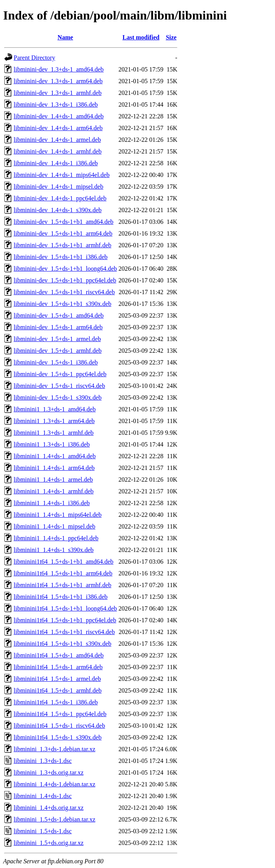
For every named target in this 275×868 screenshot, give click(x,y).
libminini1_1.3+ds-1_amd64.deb (55, 409)
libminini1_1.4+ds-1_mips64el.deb (58, 515)
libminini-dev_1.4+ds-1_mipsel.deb (58, 187)
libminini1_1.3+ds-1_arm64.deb (54, 421)
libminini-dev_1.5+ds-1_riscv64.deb (59, 386)
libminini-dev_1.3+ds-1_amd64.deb (59, 69)
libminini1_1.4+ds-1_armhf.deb (54, 491)
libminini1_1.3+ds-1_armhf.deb (54, 433)
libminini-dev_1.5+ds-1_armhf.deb (58, 351)
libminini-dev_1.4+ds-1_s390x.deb (58, 210)
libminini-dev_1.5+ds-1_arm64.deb (58, 327)
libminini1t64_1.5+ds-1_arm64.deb (58, 667)
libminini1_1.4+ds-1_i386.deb (52, 503)
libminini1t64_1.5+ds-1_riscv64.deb (59, 726)
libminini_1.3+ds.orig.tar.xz (49, 772)
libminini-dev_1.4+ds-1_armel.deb (57, 140)
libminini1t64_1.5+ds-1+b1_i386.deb (61, 597)
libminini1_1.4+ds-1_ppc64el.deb (56, 538)
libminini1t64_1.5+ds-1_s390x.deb (58, 737)
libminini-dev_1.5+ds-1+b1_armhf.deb (62, 245)
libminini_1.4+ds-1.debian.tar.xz (54, 784)
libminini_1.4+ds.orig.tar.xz (49, 808)
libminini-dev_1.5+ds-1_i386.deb (56, 362)
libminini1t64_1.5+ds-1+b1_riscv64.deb (64, 632)
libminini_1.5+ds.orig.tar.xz (49, 843)
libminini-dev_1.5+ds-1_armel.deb (57, 339)
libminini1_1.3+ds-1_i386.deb (52, 444)
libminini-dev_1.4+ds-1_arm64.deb (58, 128)
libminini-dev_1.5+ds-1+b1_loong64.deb (65, 269)
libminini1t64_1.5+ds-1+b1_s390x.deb (62, 644)
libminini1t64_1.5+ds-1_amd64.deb (59, 655)
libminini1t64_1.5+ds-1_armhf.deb (58, 690)
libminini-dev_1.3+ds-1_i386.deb (56, 104)
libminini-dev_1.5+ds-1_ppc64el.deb (60, 374)
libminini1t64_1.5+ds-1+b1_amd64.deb (63, 562)
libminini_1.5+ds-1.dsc (43, 831)
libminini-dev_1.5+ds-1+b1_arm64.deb (63, 233)
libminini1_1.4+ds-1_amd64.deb (55, 456)
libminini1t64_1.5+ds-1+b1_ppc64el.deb (65, 620)
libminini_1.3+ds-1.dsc (43, 761)
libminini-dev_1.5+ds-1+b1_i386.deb (61, 257)
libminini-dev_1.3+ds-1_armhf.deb (58, 93)
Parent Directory (34, 58)
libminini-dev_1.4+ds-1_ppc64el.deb (60, 198)
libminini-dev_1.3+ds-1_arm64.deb (58, 81)
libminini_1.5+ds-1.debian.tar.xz (54, 819)
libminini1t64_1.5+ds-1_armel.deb (57, 679)
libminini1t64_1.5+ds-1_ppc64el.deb (60, 714)
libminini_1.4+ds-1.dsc (43, 796)
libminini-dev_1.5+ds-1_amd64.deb (59, 315)
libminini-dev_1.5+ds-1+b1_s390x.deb (62, 304)
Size (171, 37)
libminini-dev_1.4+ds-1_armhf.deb (58, 151)
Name (65, 37)
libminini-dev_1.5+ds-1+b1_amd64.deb (63, 222)
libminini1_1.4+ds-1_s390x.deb (54, 550)
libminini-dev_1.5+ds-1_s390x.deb (58, 397)
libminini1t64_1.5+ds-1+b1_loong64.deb (65, 608)
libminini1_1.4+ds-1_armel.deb (53, 480)
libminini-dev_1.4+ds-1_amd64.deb (59, 116)
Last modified (141, 37)
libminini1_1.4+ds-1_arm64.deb (54, 468)
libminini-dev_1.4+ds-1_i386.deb (56, 163)
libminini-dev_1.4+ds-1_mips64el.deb (62, 175)
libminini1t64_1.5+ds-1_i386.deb (56, 702)
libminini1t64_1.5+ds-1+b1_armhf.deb (62, 585)
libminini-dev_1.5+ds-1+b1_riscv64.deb (64, 292)
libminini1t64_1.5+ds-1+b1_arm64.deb (63, 573)
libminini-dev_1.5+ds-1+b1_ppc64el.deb (65, 280)
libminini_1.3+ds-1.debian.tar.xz (54, 749)
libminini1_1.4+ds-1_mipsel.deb (54, 526)
